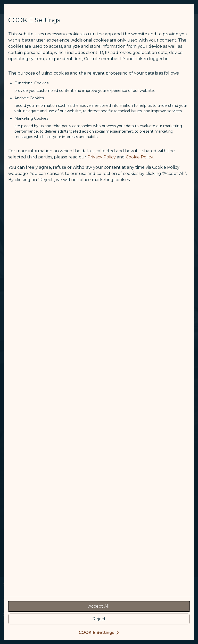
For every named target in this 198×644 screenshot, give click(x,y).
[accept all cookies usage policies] (99, 606)
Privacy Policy (102, 157)
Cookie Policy (139, 157)
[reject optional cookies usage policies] (99, 619)
